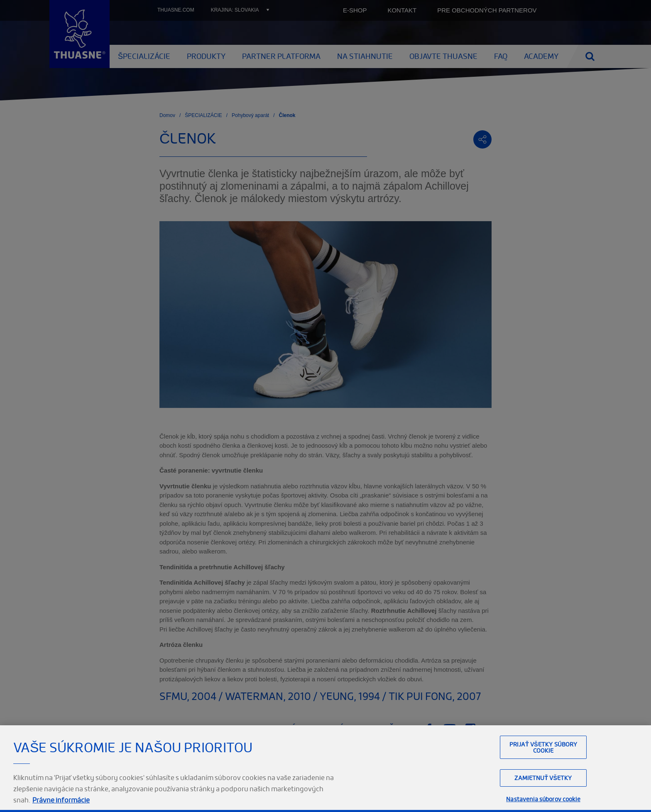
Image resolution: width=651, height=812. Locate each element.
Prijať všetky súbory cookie (543, 788)
